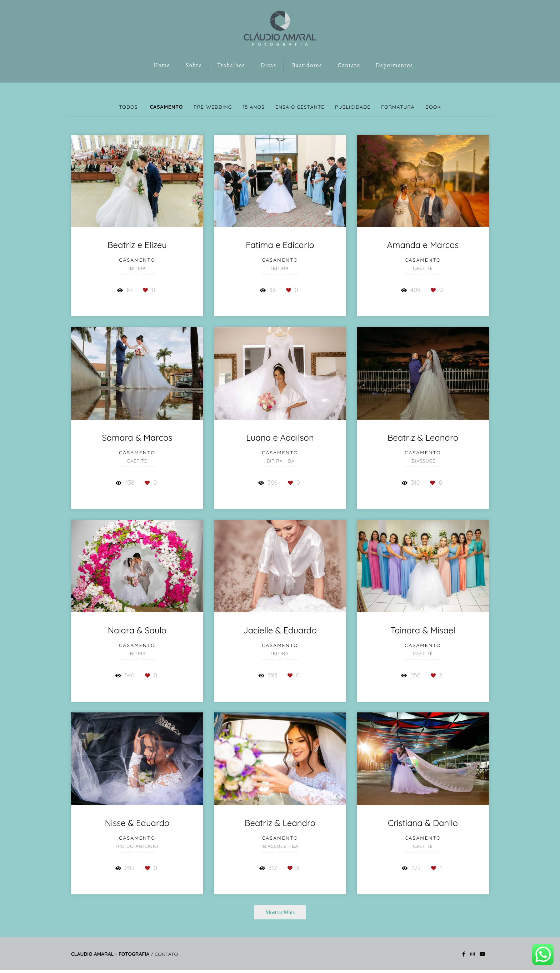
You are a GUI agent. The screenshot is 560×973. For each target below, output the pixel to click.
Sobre (194, 65)
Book (433, 107)
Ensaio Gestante (300, 107)
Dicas (269, 65)
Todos (128, 107)
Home (162, 65)
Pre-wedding (213, 107)
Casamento (166, 107)
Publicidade (353, 107)
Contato (349, 65)
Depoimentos (394, 65)
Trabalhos (231, 65)
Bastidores (307, 65)
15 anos (254, 107)
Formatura (398, 107)
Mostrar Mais (280, 912)
